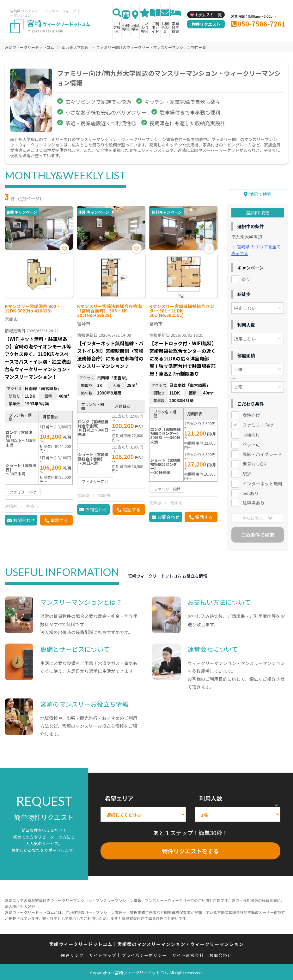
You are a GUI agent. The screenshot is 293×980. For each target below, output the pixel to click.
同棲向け (251, 433)
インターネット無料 (262, 482)
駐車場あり (253, 502)
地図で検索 (260, 193)
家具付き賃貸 (175, 27)
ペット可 (251, 443)
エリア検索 (117, 27)
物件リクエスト (206, 24)
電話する (59, 520)
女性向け (251, 414)
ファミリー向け (258, 424)
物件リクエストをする (191, 850)
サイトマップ (103, 954)
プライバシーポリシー (144, 954)
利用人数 (211, 797)
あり (246, 278)
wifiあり (250, 492)
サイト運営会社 (188, 954)
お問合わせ (165, 27)
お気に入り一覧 (208, 15)
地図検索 (135, 27)
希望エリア (119, 797)
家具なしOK (254, 463)
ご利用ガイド (155, 27)
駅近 (247, 472)
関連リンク (72, 954)
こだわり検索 (145, 27)
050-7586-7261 (261, 24)
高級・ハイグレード (262, 453)
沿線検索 (126, 27)
